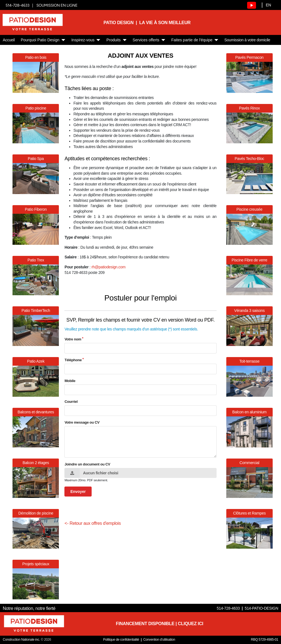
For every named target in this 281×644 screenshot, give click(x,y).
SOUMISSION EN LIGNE (57, 5)
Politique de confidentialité (121, 640)
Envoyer (78, 492)
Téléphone (73, 360)
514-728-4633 (17, 5)
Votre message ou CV (82, 422)
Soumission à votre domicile (247, 40)
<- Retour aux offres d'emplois (93, 523)
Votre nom (73, 339)
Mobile (70, 381)
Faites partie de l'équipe (192, 40)
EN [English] (268, 5)
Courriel (71, 402)
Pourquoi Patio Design (40, 40)
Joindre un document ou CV (87, 464)
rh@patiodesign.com (108, 267)
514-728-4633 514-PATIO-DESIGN (248, 608)
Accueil (9, 40)
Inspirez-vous (83, 40)
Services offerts (146, 40)
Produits (113, 40)
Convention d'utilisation (159, 640)
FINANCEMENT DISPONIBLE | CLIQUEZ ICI (159, 624)
